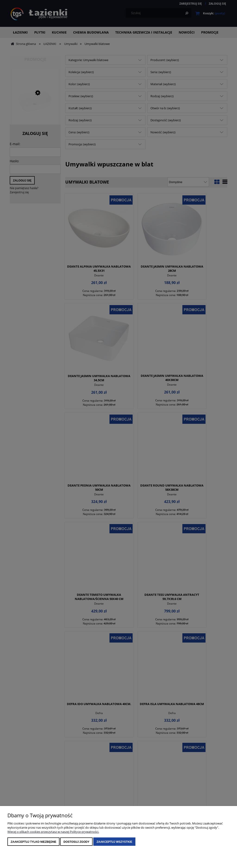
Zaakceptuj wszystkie (114, 842)
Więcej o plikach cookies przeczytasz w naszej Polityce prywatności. (53, 832)
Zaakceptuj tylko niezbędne (33, 842)
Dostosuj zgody (76, 842)
